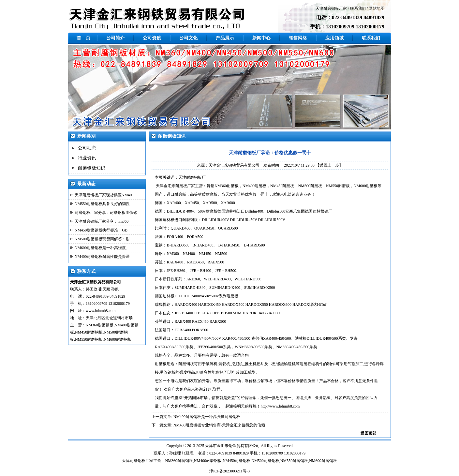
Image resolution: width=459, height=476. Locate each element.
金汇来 (223, 446)
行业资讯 (87, 158)
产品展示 (225, 38)
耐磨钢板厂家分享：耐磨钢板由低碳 (106, 213)
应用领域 (334, 38)
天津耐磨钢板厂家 (331, 8)
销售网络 (298, 38)
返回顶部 (368, 433)
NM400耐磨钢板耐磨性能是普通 (102, 257)
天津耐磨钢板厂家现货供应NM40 (103, 195)
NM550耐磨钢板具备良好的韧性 (102, 204)
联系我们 (358, 8)
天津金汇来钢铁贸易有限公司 (234, 165)
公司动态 (87, 148)
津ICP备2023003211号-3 (229, 471)
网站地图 (377, 8)
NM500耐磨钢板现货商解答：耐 (102, 239)
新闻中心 (261, 38)
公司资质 (152, 38)
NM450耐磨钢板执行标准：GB (101, 230)
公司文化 (188, 38)
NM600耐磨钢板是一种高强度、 (102, 248)
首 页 (83, 38)
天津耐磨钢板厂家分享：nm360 (102, 221)
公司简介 (115, 38)
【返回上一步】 (329, 165)
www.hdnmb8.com (101, 311)
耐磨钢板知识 (92, 168)
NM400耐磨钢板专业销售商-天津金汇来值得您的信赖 (219, 425)
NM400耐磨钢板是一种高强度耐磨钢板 (207, 417)
